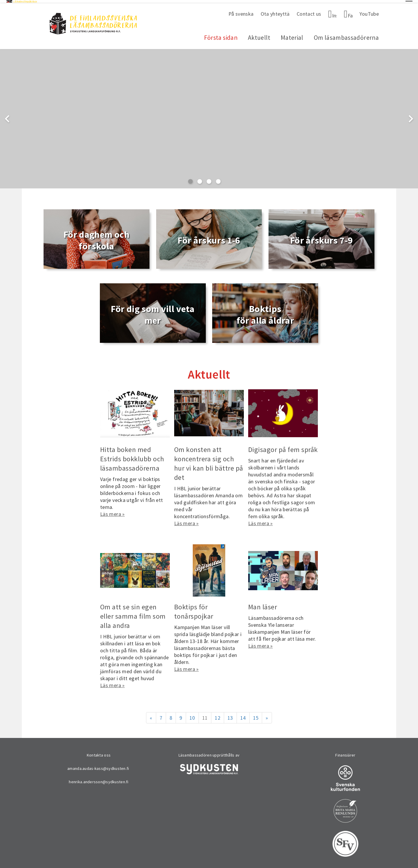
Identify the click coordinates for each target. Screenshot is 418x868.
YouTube (369, 11)
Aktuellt (259, 35)
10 (192, 715)
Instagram (335, 13)
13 (230, 715)
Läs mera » (112, 511)
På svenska (241, 11)
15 (256, 715)
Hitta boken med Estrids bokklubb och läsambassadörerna (132, 456)
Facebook (350, 13)
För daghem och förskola (97, 238)
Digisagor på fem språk (283, 447)
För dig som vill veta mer (153, 312)
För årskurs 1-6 (209, 238)
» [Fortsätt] (267, 715)
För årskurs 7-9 (321, 238)
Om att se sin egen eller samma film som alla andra (133, 614)
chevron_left (7, 116)
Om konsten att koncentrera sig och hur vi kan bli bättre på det (209, 461)
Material (292, 35)
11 (205, 715)
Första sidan (221, 35)
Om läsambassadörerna (346, 35)
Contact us (309, 11)
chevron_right (411, 116)
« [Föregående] (151, 715)
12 (218, 715)
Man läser (263, 604)
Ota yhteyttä (275, 11)
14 (243, 715)
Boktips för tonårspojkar (194, 609)
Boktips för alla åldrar (265, 312)
